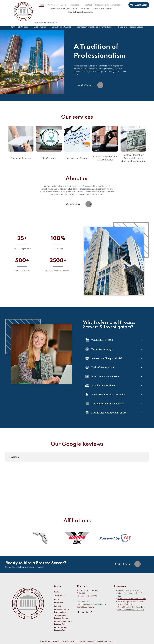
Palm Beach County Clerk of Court (132, 599)
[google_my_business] (91, 613)
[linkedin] (83, 613)
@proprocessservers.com (95, 604)
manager (81, 604)
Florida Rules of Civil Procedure (131, 610)
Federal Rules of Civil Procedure (131, 607)
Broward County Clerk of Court (130, 590)
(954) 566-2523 (83, 601)
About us (77, 179)
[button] (5, 464)
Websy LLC (74, 641)
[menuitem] (41, 5)
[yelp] (87, 613)
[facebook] (78, 613)
